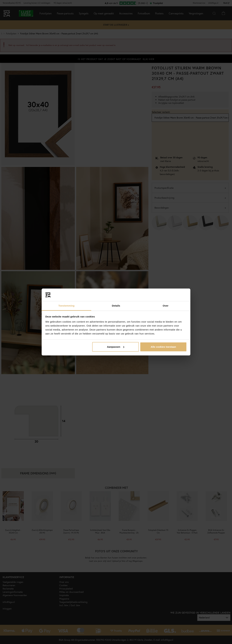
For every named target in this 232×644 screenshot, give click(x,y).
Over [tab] (166, 306)
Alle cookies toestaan (163, 347)
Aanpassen (116, 347)
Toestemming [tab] (66, 306)
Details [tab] (116, 306)
